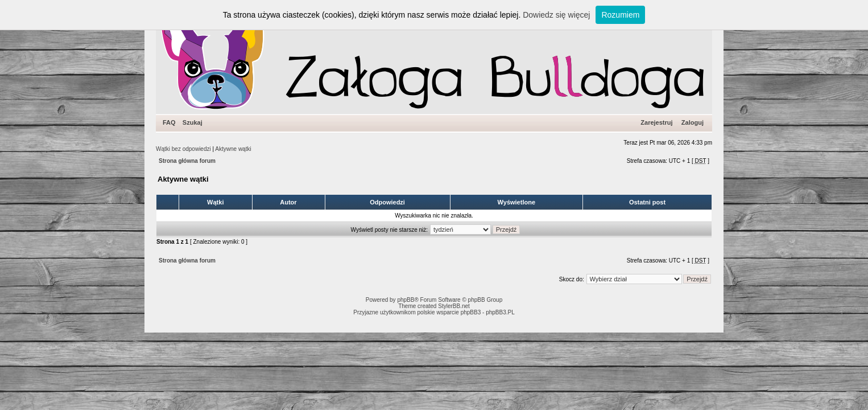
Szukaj (193, 122)
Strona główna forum (187, 161)
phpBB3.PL (500, 312)
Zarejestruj (656, 122)
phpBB (406, 300)
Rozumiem (620, 15)
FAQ (169, 122)
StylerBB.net (454, 306)
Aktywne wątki (233, 149)
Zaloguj (693, 122)
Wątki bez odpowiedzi (183, 149)
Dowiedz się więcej (556, 15)
